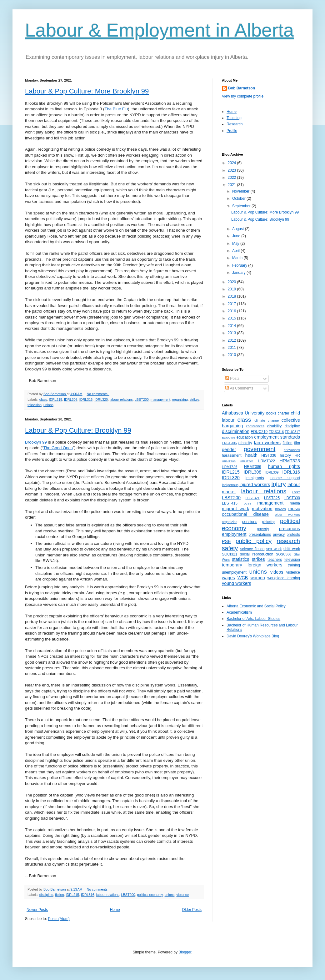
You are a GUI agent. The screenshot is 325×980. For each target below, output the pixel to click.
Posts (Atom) (59, 919)
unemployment (234, 572)
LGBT (247, 503)
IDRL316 (86, 400)
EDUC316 (276, 432)
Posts (232, 379)
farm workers (267, 443)
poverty (263, 529)
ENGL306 (229, 443)
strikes (195, 400)
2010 (232, 355)
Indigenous (230, 485)
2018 (232, 296)
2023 (232, 170)
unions (48, 405)
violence (182, 895)
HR (297, 455)
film (297, 443)
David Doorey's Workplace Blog (253, 636)
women (257, 578)
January (239, 273)
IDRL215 (55, 400)
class (43, 400)
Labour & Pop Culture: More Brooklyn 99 (87, 91)
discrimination (236, 431)
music (294, 509)
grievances (292, 450)
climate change (267, 420)
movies (280, 509)
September (242, 206)
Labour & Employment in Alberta (159, 30)
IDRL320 (101, 400)
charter (283, 413)
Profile (232, 131)
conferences (255, 426)
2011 (232, 348)
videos (277, 572)
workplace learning (284, 578)
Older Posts (192, 910)
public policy (254, 541)
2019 (232, 289)
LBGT (296, 492)
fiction (59, 895)
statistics (240, 559)
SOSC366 (284, 554)
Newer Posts (37, 910)
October (239, 199)
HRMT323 (290, 461)
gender (229, 450)
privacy (279, 535)
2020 (232, 282)
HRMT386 (253, 467)
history (285, 455)
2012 (232, 340)
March (238, 258)
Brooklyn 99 (36, 442)
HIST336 (269, 455)
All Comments (239, 388)
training (294, 565)
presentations (260, 535)
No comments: (98, 394)
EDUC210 (259, 432)
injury (278, 484)
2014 (232, 326)
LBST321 (253, 498)
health (251, 455)
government (260, 449)
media (295, 503)
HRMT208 (229, 461)
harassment (232, 455)
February (240, 265)
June (237, 236)
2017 (232, 304)
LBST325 (272, 498)
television (35, 405)
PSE (226, 541)
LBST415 (230, 503)
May (236, 244)
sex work (274, 549)
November (241, 191)
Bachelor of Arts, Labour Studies (253, 619)
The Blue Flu (116, 109)
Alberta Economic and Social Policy (256, 606)
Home (115, 910)
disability (274, 426)
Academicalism (239, 612)
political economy (150, 895)
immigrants (255, 478)
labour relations (121, 400)
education (245, 437)
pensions (250, 522)
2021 (232, 185)
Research (235, 124)
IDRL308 (71, 400)
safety (230, 548)
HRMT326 (230, 467)
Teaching (234, 118)
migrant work (235, 509)
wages (228, 578)
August (239, 229)
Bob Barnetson (242, 88)
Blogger (185, 952)
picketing (269, 522)
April (236, 251)
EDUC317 (292, 432)
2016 (232, 311)
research (288, 541)
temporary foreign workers (252, 565)
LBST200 (142, 400)
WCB (243, 578)
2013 (232, 333)
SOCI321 (230, 554)
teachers (275, 560)
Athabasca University (243, 413)
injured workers (255, 485)
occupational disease (245, 514)
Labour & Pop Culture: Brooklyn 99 (78, 430)
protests (293, 535)
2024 (232, 163)
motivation (262, 509)
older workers (287, 515)
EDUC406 (229, 437)
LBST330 (292, 498)
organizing (180, 400)
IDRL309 (272, 472)
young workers (237, 583)
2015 (232, 318)
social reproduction (257, 554)
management (160, 400)
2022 (232, 178)
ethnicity (245, 443)
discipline (46, 895)
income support (285, 478)
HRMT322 (266, 461)
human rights (284, 466)
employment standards (277, 437)
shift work (292, 549)
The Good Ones (58, 448)
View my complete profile (243, 96)
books (271, 413)
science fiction (252, 549)
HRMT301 (247, 461)
